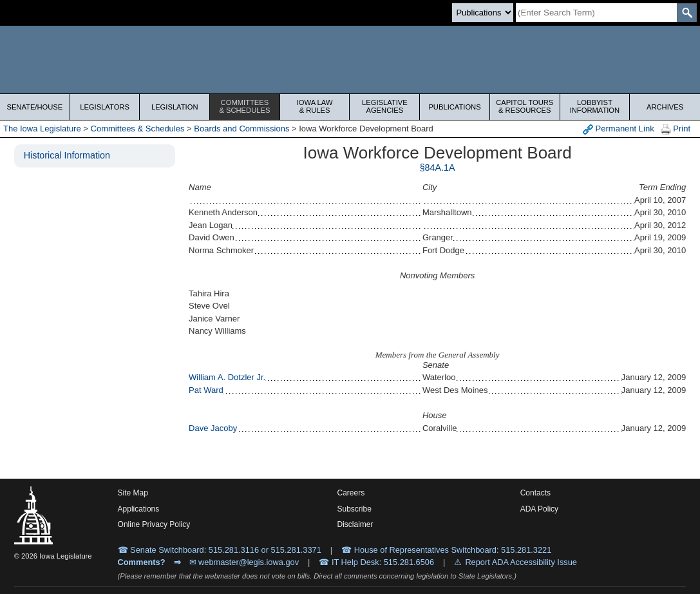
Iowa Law (315, 106)
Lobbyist (595, 106)
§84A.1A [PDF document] (438, 168)
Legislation (175, 107)
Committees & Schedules (138, 129)
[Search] (596, 13)
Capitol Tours (525, 106)
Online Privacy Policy (154, 524)
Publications (454, 107)
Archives (665, 107)
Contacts (535, 493)
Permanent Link (619, 129)
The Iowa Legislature (42, 129)
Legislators (105, 107)
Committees (245, 106)
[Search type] (483, 13)
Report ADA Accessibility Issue (521, 562)
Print (676, 129)
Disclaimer (355, 524)
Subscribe (354, 509)
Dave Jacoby (213, 428)
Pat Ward (206, 390)
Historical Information (67, 155)
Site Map (133, 493)
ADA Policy (539, 509)
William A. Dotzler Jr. (227, 377)
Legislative (385, 106)
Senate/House (34, 107)
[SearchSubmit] (687, 13)
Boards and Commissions (241, 129)
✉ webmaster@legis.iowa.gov (244, 562)
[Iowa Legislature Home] (350, 60)
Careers (351, 493)
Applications (139, 509)
